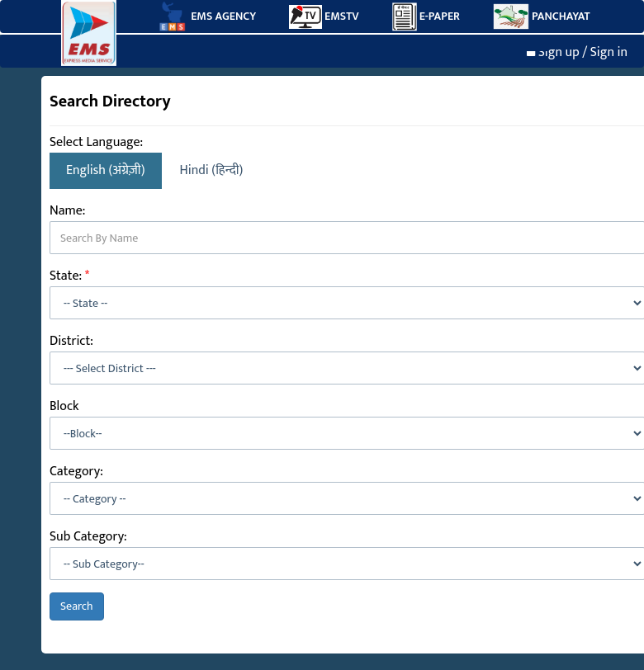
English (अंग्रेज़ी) (106, 170)
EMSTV (324, 17)
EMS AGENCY (206, 17)
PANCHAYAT (542, 17)
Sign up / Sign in (577, 52)
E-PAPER (426, 17)
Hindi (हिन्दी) (212, 170)
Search (77, 606)
